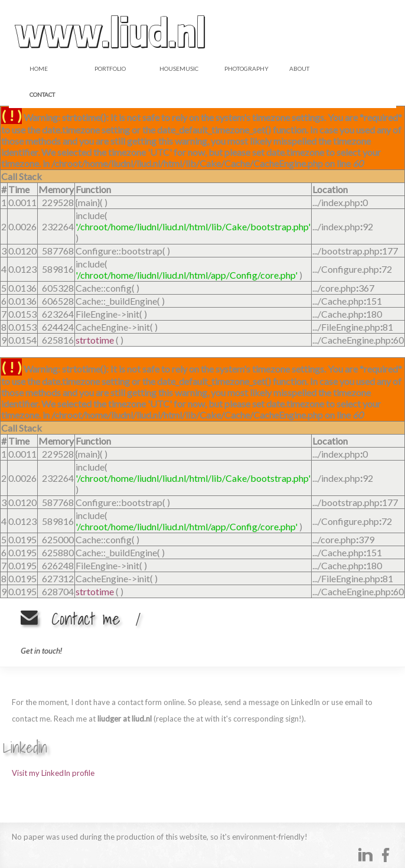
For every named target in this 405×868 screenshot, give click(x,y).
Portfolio (110, 68)
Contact (42, 94)
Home (39, 68)
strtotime (95, 340)
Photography (246, 68)
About (299, 68)
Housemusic (179, 68)
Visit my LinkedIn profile (53, 773)
